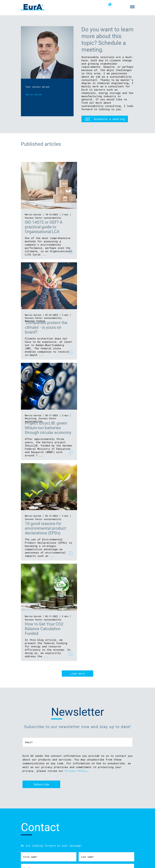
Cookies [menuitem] (25, 821)
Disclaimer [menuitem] (26, 809)
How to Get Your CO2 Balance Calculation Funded (44, 428)
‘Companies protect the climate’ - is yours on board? (104, 227)
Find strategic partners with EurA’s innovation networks (54, 839)
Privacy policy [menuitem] (29, 817)
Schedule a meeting (109, 119)
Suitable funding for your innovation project (48, 842)
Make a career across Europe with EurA (98, 842)
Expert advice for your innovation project (47, 835)
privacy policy (40, 741)
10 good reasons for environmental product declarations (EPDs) (104, 327)
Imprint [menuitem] (25, 813)
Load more (78, 473)
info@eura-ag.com (75, 817)
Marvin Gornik (33, 214)
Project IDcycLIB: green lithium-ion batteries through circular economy (48, 327)
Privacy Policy (76, 570)
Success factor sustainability (43, 218)
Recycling (30, 318)
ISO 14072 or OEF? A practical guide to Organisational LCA (44, 227)
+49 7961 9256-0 (74, 821)
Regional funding (93, 220)
